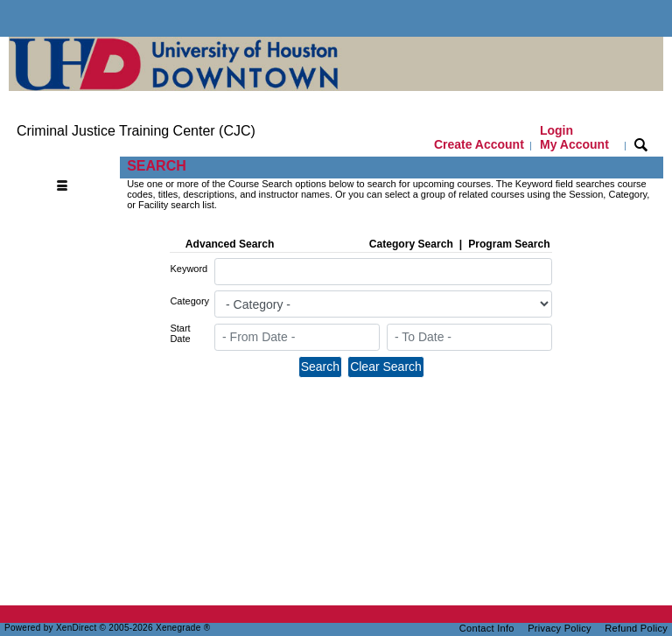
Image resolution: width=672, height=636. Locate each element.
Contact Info (487, 628)
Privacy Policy (560, 628)
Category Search (411, 244)
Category (189, 301)
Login (574, 137)
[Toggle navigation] (66, 167)
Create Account (479, 144)
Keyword (189, 269)
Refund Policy (636, 628)
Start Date (180, 333)
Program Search (509, 244)
